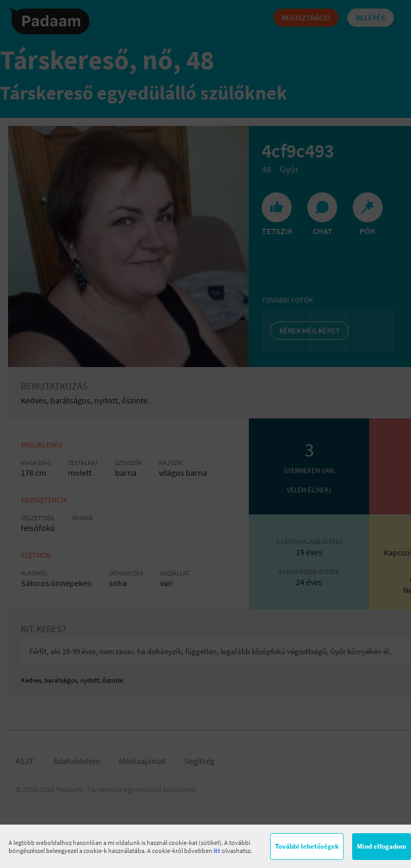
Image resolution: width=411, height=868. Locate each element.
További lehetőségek (307, 846)
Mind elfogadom (382, 846)
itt (217, 851)
